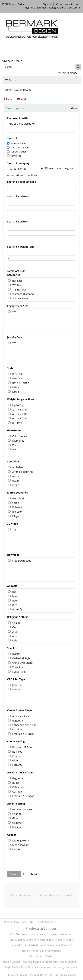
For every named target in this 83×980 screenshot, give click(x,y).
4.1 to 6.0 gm (20, 414)
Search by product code (22, 182)
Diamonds (18, 441)
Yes (14, 312)
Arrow (16, 476)
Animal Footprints (23, 472)
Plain (15, 449)
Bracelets (18, 374)
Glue (15, 760)
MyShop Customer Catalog (40, 8)
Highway (17, 765)
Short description (18, 148)
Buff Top (17, 752)
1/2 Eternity (19, 290)
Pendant (17, 378)
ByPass (16, 654)
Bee (15, 601)
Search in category (18, 163)
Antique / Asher (22, 716)
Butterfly (17, 609)
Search (14, 874)
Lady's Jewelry (20, 840)
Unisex (16, 849)
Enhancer (18, 507)
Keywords (14, 156)
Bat (14, 592)
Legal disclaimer (46, 922)
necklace (17, 281)
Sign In (47, 4)
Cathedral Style (21, 658)
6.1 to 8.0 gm (20, 418)
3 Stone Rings (20, 298)
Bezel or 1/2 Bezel (23, 747)
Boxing (16, 481)
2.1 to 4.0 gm (20, 410)
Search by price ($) (18, 196)
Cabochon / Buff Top (24, 725)
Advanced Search (12, 61)
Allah (15, 632)
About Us (28, 922)
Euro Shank (19, 667)
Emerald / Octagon (23, 734)
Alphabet (18, 467)
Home (7, 90)
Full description (17, 152)
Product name (16, 144)
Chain (16, 485)
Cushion (17, 729)
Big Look (17, 512)
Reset (34, 874)
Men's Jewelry (20, 845)
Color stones (20, 436)
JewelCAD (18, 685)
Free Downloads (22, 561)
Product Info (11, 922)
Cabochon (18, 787)
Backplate (18, 498)
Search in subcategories (59, 168)
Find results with (17, 118)
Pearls (16, 445)
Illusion (17, 827)
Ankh (15, 636)
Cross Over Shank (23, 663)
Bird (15, 605)
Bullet (16, 783)
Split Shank (19, 672)
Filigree (17, 516)
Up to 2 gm (19, 405)
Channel (17, 756)
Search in (13, 138)
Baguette (18, 721)
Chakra (16, 623)
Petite (16, 387)
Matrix (16, 689)
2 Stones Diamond (23, 294)
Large (16, 392)
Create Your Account (68, 4)
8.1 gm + (17, 423)
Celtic (16, 503)
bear (15, 596)
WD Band (18, 285)
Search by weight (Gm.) (21, 247)
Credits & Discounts (69, 8)
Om (14, 627)
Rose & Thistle (21, 383)
